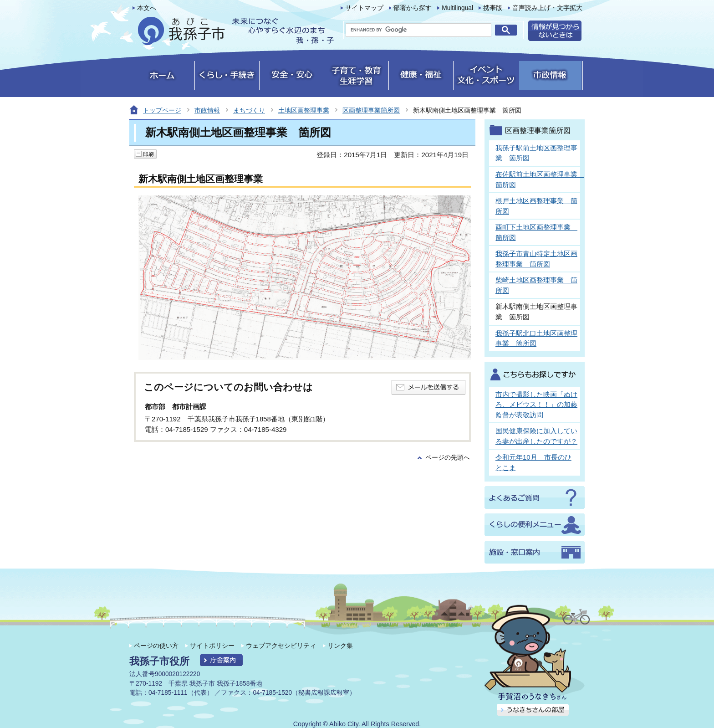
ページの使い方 (156, 646)
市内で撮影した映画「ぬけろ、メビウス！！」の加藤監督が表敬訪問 (536, 405)
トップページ (162, 110)
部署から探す (413, 8)
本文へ (147, 8)
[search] (418, 30)
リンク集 (340, 646)
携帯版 (493, 8)
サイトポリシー (212, 646)
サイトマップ (364, 8)
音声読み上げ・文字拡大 (547, 8)
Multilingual (457, 8)
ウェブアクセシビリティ (281, 646)
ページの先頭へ (448, 458)
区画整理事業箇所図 (371, 110)
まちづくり (249, 110)
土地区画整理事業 (304, 110)
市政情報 (207, 110)
